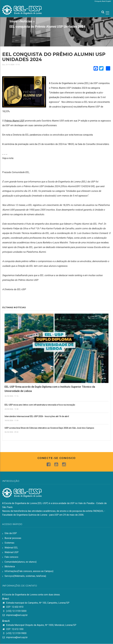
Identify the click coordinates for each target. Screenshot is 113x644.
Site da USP (11, 533)
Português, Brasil (100, 1)
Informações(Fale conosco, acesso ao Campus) (29, 571)
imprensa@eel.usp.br (15, 615)
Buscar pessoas (13, 538)
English (108, 1)
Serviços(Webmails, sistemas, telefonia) (25, 576)
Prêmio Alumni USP (14, 121)
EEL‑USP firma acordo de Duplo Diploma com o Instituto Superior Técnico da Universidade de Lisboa (50, 389)
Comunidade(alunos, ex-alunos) (21, 562)
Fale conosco (11, 557)
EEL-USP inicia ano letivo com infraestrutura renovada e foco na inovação (40, 405)
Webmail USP (12, 552)
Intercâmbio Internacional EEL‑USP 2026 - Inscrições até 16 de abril (37, 416)
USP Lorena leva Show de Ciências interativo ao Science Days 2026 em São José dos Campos (49, 428)
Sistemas (9, 543)
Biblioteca (10, 566)
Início (14, 21)
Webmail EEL (11, 548)
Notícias (26, 21)
